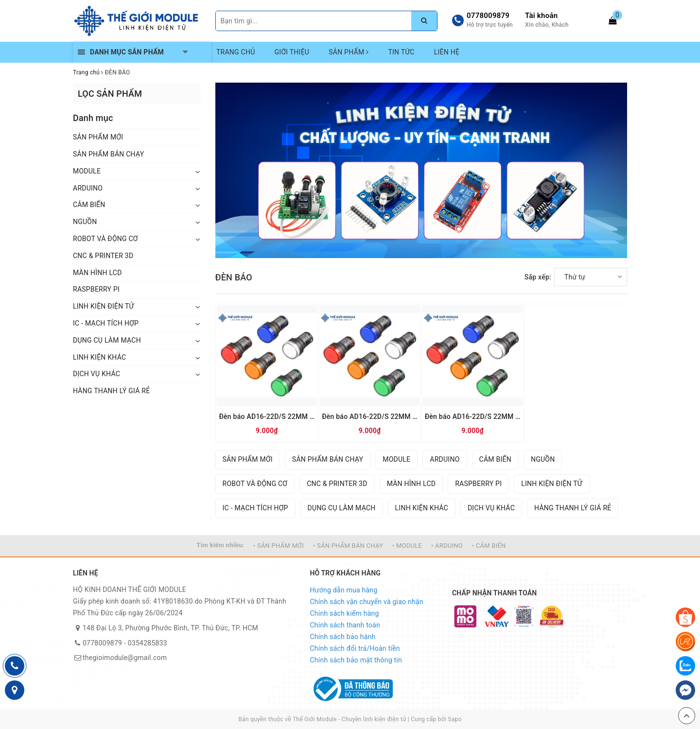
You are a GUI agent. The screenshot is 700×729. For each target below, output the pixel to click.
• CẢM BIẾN (489, 546)
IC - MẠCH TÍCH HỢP (106, 323)
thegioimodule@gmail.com (125, 658)
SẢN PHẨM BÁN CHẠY (108, 154)
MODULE (87, 171)
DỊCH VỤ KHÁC (96, 374)
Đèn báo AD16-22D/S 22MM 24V (370, 417)
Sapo (455, 719)
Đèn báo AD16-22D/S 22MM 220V (267, 417)
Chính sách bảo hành (343, 637)
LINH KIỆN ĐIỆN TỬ (104, 306)
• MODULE (407, 546)
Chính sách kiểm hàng (345, 613)
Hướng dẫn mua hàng (344, 590)
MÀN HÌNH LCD (97, 273)
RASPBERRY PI (96, 289)
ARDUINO (88, 188)
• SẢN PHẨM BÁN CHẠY (348, 546)
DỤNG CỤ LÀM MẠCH (107, 340)
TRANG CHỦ (236, 52)
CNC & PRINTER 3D (103, 256)
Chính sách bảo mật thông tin (356, 660)
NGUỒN (85, 222)
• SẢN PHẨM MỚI (279, 546)
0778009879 (488, 16)
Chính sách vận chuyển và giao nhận (367, 602)
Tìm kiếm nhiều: (220, 545)
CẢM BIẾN (89, 205)
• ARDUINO (447, 546)
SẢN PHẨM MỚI (98, 137)
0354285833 (148, 643)
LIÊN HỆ (447, 52)
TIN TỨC (401, 52)
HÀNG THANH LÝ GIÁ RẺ (111, 391)
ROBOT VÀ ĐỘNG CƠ (105, 239)
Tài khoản (541, 16)
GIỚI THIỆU (292, 52)
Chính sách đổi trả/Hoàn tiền (355, 648)
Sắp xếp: (538, 277)
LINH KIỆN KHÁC (99, 357)
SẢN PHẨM (349, 52)
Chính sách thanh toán (345, 625)
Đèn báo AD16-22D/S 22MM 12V (473, 417)
